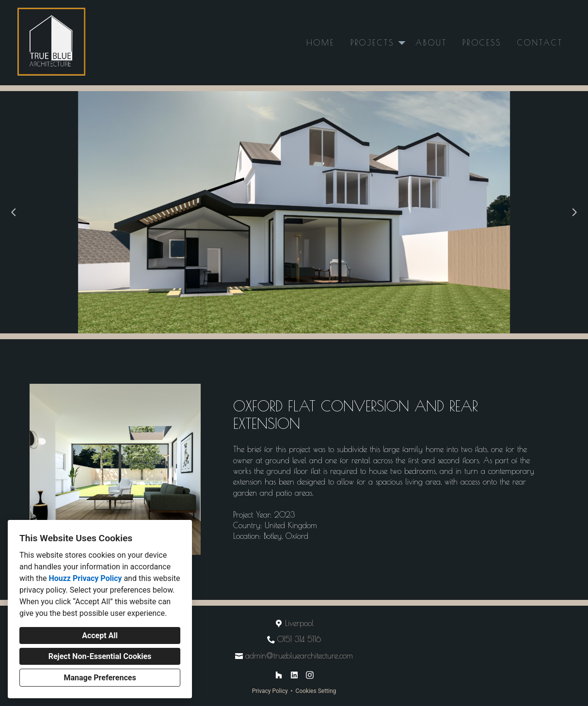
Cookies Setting (316, 691)
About (431, 43)
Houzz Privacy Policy (85, 578)
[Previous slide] (14, 212)
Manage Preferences (100, 678)
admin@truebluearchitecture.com (299, 656)
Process (482, 43)
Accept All (100, 635)
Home (321, 43)
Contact (540, 43)
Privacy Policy (270, 691)
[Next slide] (574, 212)
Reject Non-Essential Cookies (100, 656)
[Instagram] (310, 675)
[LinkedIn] (294, 675)
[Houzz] (279, 675)
